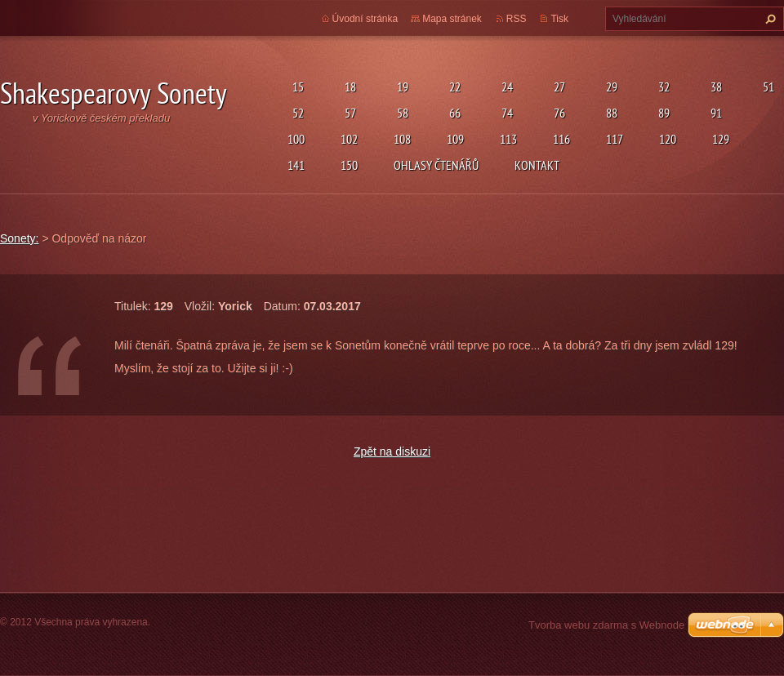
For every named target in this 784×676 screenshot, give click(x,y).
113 (508, 139)
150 (349, 165)
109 (455, 139)
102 (349, 139)
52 (296, 113)
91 (714, 113)
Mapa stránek (452, 19)
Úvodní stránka (365, 19)
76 (557, 113)
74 (505, 113)
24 (505, 87)
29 (609, 87)
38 (714, 87)
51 (766, 87)
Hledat (768, 19)
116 (561, 139)
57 (348, 113)
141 (296, 165)
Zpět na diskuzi (392, 451)
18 (348, 87)
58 (400, 113)
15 (296, 87)
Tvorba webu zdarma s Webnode (606, 625)
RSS (517, 19)
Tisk (559, 19)
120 (668, 139)
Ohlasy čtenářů (436, 165)
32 (661, 87)
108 (402, 139)
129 (721, 139)
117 (615, 139)
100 (296, 139)
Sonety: (19, 238)
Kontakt (537, 165)
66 (452, 113)
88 (609, 113)
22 (452, 87)
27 (557, 87)
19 (400, 87)
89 (661, 113)
